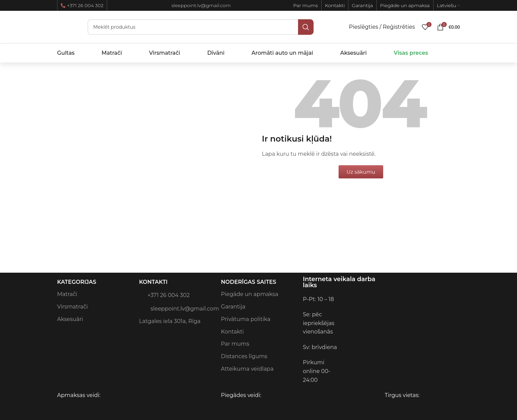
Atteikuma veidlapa (247, 369)
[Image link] (390, 299)
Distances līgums (244, 356)
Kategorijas (77, 282)
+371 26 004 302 (82, 5)
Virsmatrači (72, 307)
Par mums (235, 344)
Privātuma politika (246, 319)
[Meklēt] (201, 27)
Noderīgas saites (249, 282)
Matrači (67, 294)
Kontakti (153, 282)
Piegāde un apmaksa (250, 294)
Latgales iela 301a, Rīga (170, 321)
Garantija (233, 307)
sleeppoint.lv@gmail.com (176, 308)
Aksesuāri (70, 319)
